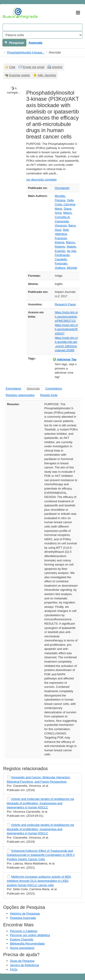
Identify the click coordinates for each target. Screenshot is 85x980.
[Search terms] (42, 27)
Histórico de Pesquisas (25, 913)
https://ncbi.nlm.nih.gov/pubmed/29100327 (66, 329)
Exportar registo (20, 75)
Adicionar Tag (64, 359)
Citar (12, 67)
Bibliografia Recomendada (27, 944)
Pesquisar (14, 43)
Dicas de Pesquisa (22, 961)
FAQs (14, 969)
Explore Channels (22, 939)
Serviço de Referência (24, 965)
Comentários (53, 388)
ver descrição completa (41, 180)
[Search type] (42, 35)
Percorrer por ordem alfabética (30, 935)
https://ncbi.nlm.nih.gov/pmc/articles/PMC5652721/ (66, 317)
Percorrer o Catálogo (24, 931)
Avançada (35, 43)
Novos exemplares (22, 948)
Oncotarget (62, 188)
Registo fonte (49, 395)
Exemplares (13, 388)
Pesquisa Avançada (23, 918)
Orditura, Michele (66, 268)
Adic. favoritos (47, 75)
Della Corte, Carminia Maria (65, 204)
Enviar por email (34, 67)
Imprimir (57, 67)
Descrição (33, 388)
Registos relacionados (20, 395)
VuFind (10, 13)
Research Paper (65, 304)
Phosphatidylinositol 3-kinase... (26, 53)
